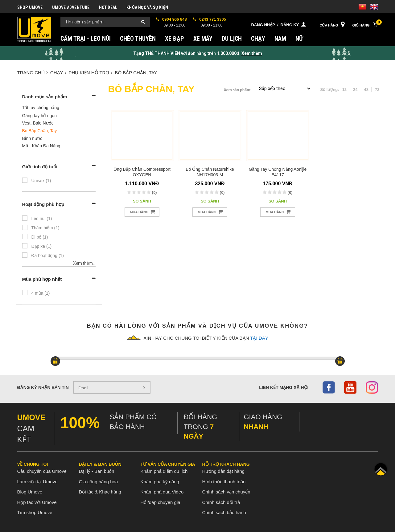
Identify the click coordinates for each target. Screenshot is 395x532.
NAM (280, 39)
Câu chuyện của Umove (42, 471)
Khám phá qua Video (162, 492)
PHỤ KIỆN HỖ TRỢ (91, 73)
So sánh (142, 201)
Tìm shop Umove (35, 512)
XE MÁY (203, 39)
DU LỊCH (232, 39)
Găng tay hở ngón (40, 116)
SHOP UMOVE (30, 7)
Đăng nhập (263, 25)
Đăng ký (290, 25)
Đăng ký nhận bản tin (43, 387)
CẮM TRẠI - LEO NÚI (86, 39)
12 (344, 90)
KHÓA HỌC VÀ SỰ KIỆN (147, 7)
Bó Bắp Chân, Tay (136, 73)
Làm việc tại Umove (37, 482)
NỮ (299, 39)
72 (377, 90)
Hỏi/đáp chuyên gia (160, 502)
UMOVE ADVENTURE (71, 7)
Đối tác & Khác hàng (100, 492)
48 (366, 90)
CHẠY (258, 39)
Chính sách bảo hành (224, 512)
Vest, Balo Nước (38, 123)
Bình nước (32, 138)
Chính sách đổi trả (221, 502)
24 (355, 90)
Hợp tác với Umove (37, 502)
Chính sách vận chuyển (226, 492)
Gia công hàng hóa (99, 482)
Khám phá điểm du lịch (164, 471)
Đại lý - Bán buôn (97, 471)
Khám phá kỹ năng (160, 482)
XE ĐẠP (175, 39)
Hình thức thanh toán (224, 482)
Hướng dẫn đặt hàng (224, 471)
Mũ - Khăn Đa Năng (41, 146)
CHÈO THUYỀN (138, 39)
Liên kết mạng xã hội (284, 387)
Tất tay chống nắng (41, 108)
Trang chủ (33, 73)
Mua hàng (142, 212)
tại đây (259, 338)
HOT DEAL (108, 7)
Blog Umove (30, 492)
